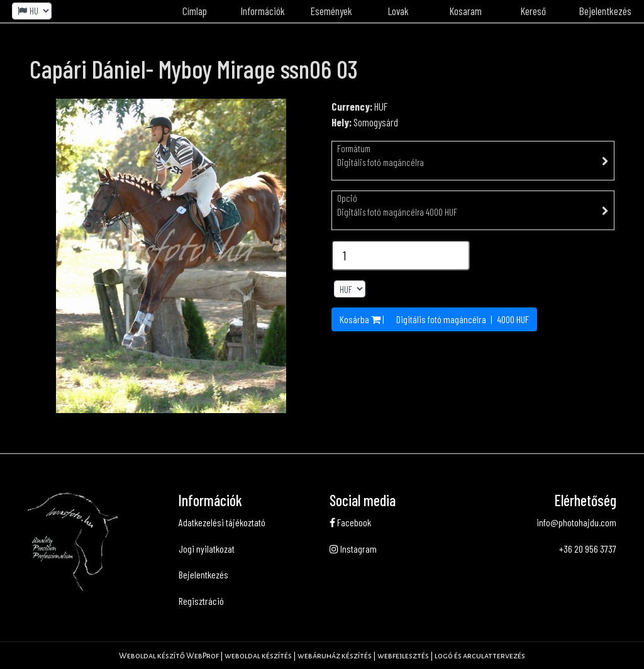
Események (331, 11)
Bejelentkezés (605, 11)
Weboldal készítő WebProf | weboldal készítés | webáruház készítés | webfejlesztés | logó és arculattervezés (322, 656)
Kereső (533, 11)
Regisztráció (201, 601)
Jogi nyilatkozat (207, 549)
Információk (263, 11)
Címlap (195, 11)
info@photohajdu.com (576, 522)
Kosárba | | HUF (434, 319)
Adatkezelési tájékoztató (222, 522)
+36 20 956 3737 (588, 549)
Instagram (353, 549)
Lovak (398, 11)
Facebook (350, 522)
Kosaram (466, 11)
